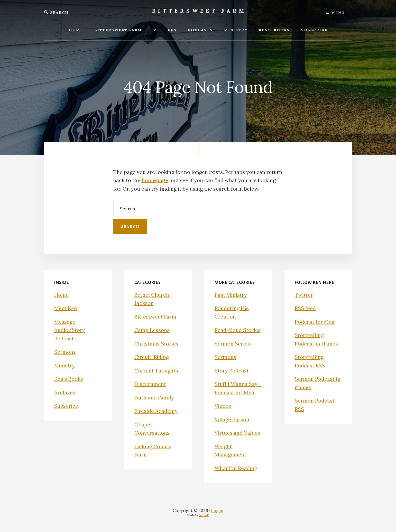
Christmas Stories (156, 344)
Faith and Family (154, 398)
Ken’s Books (69, 379)
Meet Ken (66, 308)
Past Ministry (231, 295)
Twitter (304, 295)
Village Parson (232, 419)
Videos (223, 406)
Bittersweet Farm (199, 11)
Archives (65, 392)
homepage (155, 180)
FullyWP (204, 515)
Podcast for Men (315, 322)
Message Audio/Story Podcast (70, 330)
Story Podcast (232, 371)
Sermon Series (232, 344)
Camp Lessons (152, 330)
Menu (335, 13)
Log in (217, 510)
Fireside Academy (156, 411)
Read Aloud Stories (238, 330)
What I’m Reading (236, 468)
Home (61, 295)
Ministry (65, 365)
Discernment (150, 384)
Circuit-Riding (152, 357)
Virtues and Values (237, 433)
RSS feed (305, 308)
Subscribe (66, 406)
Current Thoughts (156, 371)
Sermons (65, 352)
